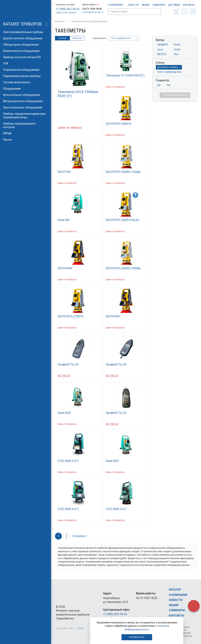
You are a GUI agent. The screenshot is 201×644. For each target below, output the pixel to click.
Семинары (159, 5)
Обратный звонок (66, 12)
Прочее (26, 140)
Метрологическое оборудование (26, 101)
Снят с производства (169, 72)
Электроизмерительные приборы (26, 32)
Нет (168, 85)
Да (159, 85)
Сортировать (100, 38)
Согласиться (137, 637)
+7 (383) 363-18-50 (68, 9)
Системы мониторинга (26, 82)
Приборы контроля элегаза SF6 (26, 57)
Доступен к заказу (169, 67)
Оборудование (26, 89)
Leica (160, 49)
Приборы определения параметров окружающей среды (26, 115)
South (177, 49)
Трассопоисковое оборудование (26, 107)
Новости (133, 5)
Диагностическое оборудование (26, 38)
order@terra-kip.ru (93, 12)
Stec (176, 54)
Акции (146, 5)
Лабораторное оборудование (26, 45)
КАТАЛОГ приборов (22, 24)
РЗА (26, 63)
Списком (77, 38)
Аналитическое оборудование (26, 51)
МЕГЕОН (162, 54)
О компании (116, 5)
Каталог (175, 590)
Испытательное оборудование (26, 95)
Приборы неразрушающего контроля (26, 125)
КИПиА (26, 133)
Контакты (189, 5)
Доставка (174, 5)
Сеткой (63, 38)
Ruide (177, 45)
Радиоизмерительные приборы (26, 76)
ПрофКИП (163, 45)
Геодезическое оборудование (26, 70)
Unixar (81, 628)
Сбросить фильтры (175, 95)
